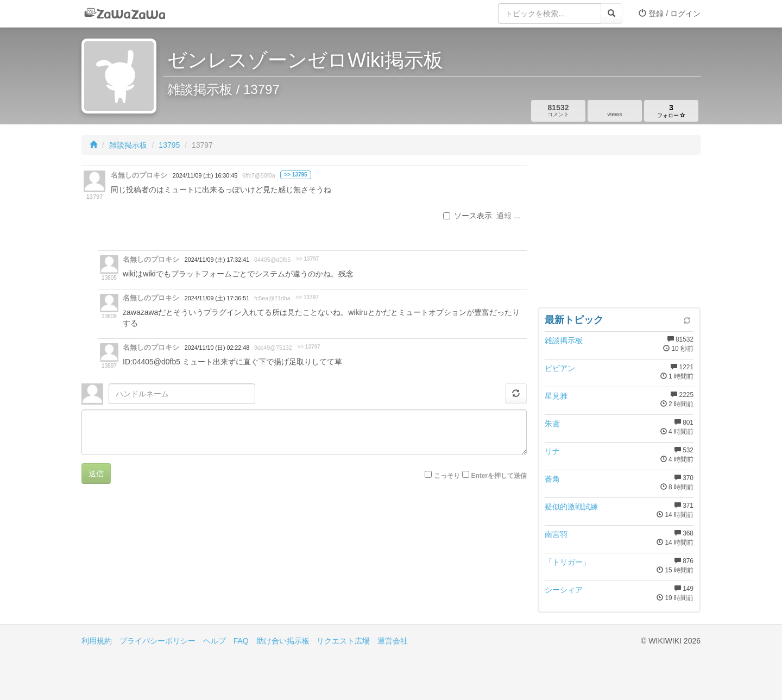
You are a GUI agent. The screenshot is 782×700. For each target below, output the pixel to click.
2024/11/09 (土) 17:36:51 (217, 298)
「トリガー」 (567, 562)
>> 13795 (296, 175)
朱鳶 (552, 424)
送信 (96, 474)
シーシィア (564, 590)
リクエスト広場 (343, 641)
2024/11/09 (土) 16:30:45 (205, 175)
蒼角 (552, 479)
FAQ (241, 641)
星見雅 (556, 396)
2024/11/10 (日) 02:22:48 (217, 348)
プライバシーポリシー (157, 641)
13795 (169, 145)
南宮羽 (556, 534)
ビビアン (560, 368)
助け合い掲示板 (283, 641)
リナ (552, 451)
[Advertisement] (619, 234)
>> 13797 (308, 259)
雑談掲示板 (128, 145)
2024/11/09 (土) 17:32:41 (217, 260)
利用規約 (97, 641)
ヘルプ (215, 641)
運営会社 (393, 641)
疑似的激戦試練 (571, 507)
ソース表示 (468, 216)
